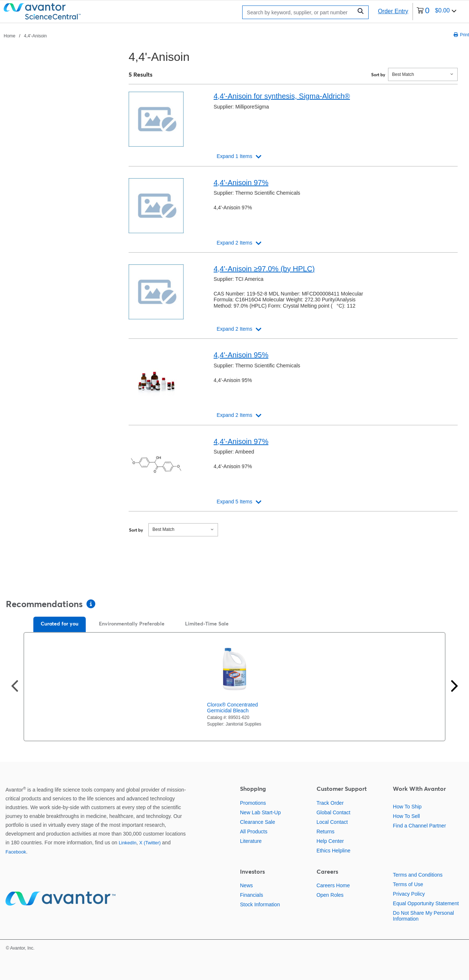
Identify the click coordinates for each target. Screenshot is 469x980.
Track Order (330, 803)
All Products (254, 832)
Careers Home (333, 885)
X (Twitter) (150, 843)
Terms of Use (408, 884)
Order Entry (393, 11)
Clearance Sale (258, 822)
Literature (251, 841)
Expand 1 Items (234, 156)
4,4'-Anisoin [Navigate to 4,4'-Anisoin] (35, 36)
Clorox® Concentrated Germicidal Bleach (232, 708)
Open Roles (330, 895)
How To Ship (407, 807)
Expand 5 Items (234, 502)
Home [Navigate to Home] (10, 36)
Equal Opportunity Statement (426, 903)
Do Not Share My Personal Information (423, 916)
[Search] (299, 12)
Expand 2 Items (234, 243)
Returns (326, 832)
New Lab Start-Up (260, 812)
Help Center (330, 841)
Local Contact (332, 822)
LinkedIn (128, 843)
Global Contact (334, 812)
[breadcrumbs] (25, 36)
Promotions (253, 803)
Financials (252, 895)
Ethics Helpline (334, 851)
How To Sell (406, 816)
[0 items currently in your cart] (437, 12)
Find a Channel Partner (419, 826)
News (246, 885)
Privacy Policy (409, 894)
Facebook (16, 852)
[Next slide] (454, 687)
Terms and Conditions (418, 875)
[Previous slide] (15, 687)
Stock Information (260, 904)
